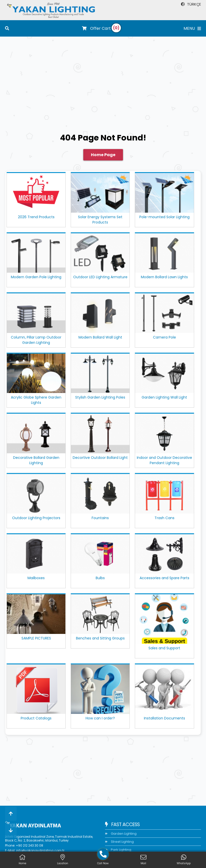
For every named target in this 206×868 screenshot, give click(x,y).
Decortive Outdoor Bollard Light (100, 458)
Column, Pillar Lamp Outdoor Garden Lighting (36, 340)
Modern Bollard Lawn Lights (164, 277)
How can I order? (100, 718)
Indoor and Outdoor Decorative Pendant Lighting (164, 460)
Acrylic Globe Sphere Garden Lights (36, 400)
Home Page (103, 155)
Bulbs (100, 578)
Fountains (100, 518)
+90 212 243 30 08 (30, 845)
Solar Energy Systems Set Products (100, 220)
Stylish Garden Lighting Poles (100, 397)
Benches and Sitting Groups (100, 638)
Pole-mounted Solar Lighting (164, 217)
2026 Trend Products (36, 217)
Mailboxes (36, 578)
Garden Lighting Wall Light (164, 397)
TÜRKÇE (191, 4)
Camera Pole (164, 337)
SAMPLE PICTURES (36, 638)
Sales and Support (164, 648)
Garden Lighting (123, 834)
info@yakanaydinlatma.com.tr (40, 850)
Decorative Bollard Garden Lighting (36, 460)
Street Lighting (122, 842)
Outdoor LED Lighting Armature (100, 277)
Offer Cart (96, 28)
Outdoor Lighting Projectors (36, 518)
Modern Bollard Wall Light (100, 337)
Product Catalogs (36, 718)
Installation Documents (164, 718)
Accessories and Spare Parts (164, 578)
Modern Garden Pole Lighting (36, 277)
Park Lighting (121, 850)
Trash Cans (164, 518)
